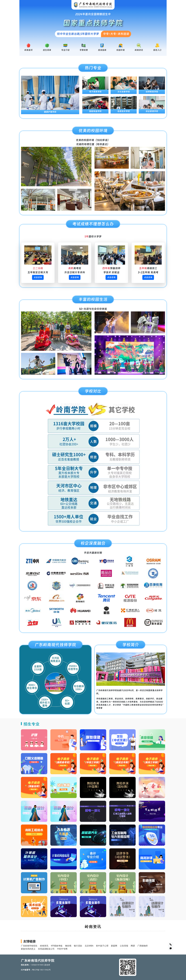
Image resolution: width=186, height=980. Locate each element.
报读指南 (102, 50)
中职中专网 (62, 949)
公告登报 (124, 946)
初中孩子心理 (102, 946)
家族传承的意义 (28, 949)
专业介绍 (65, 50)
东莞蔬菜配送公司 (46, 949)
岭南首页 (29, 50)
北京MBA (89, 946)
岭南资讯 (139, 50)
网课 (133, 946)
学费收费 (84, 50)
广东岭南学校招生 (29, 946)
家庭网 (114, 946)
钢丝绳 (68, 946)
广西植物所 (143, 946)
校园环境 (121, 50)
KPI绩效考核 (57, 946)
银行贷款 (78, 946)
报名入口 (157, 50)
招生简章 (47, 50)
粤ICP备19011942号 (42, 970)
